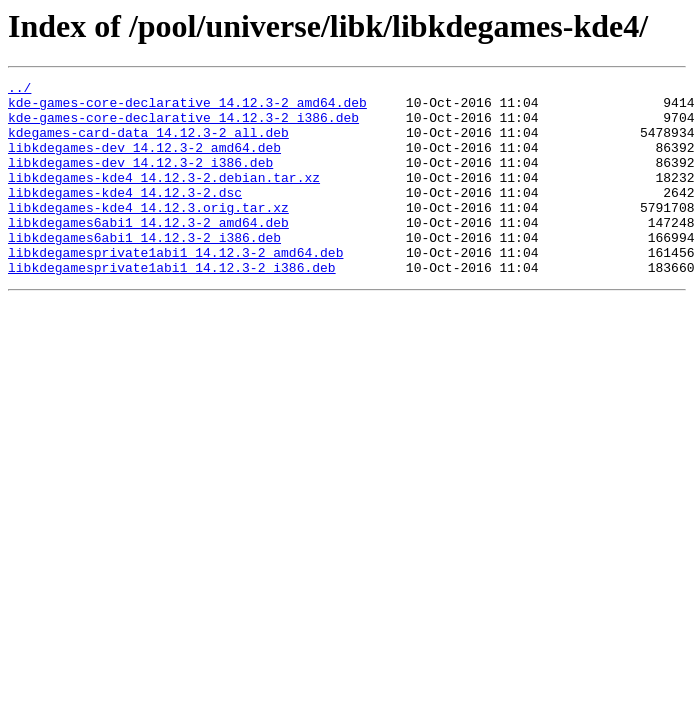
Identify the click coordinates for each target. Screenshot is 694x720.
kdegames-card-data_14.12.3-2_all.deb (148, 144)
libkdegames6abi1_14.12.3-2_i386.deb (144, 270)
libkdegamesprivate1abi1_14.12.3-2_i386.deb (172, 306)
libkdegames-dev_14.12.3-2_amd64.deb (144, 162)
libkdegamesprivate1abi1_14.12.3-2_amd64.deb (175, 288)
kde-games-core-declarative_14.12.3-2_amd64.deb (187, 108)
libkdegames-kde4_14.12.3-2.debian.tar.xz (164, 198)
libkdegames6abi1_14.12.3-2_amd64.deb (148, 252)
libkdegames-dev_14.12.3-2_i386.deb (140, 180)
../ (19, 90)
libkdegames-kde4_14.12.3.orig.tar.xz (148, 234)
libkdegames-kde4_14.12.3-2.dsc (125, 216)
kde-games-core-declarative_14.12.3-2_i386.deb (183, 126)
